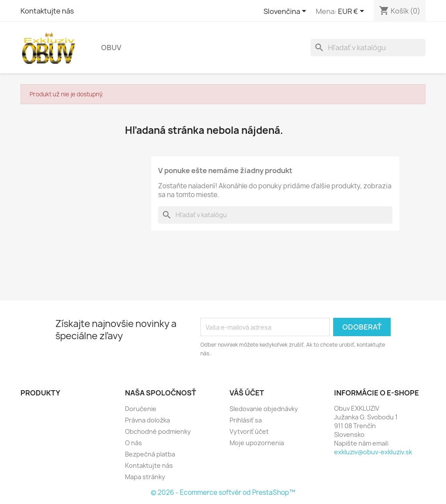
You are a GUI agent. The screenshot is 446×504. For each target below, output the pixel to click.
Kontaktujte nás (47, 11)
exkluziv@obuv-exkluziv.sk (373, 452)
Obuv (111, 48)
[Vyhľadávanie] (368, 48)
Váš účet (247, 393)
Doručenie (141, 409)
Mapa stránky (145, 477)
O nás (133, 443)
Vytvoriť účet (249, 431)
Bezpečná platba (150, 454)
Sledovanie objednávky (264, 409)
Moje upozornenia (257, 443)
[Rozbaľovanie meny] (353, 12)
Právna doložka (147, 420)
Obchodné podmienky (158, 431)
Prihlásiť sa (246, 420)
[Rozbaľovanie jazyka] (286, 12)
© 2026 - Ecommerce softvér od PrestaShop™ (223, 492)
